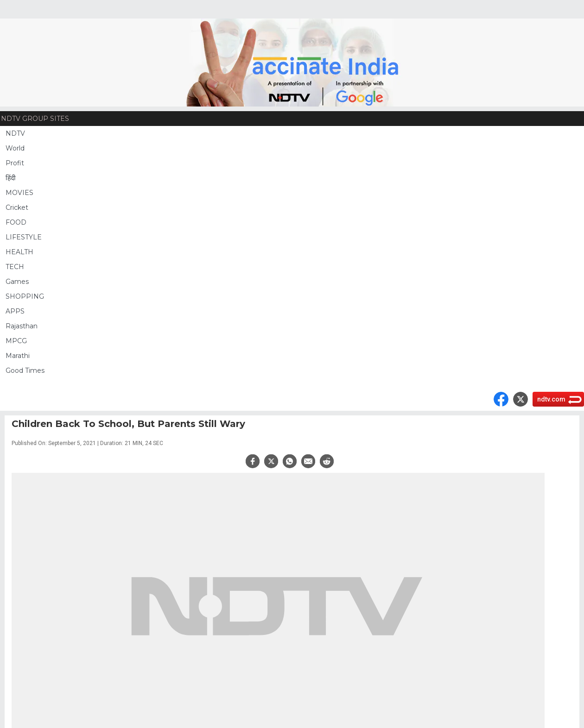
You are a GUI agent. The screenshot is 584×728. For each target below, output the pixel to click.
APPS (15, 311)
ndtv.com (551, 399)
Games (17, 282)
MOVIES (19, 193)
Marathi (18, 356)
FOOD (16, 222)
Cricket (17, 207)
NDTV (15, 133)
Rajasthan (22, 326)
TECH (15, 267)
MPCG (16, 341)
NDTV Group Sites (35, 119)
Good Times (25, 370)
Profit (15, 163)
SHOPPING (25, 296)
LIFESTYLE (24, 237)
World (15, 148)
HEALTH (19, 252)
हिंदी (11, 178)
